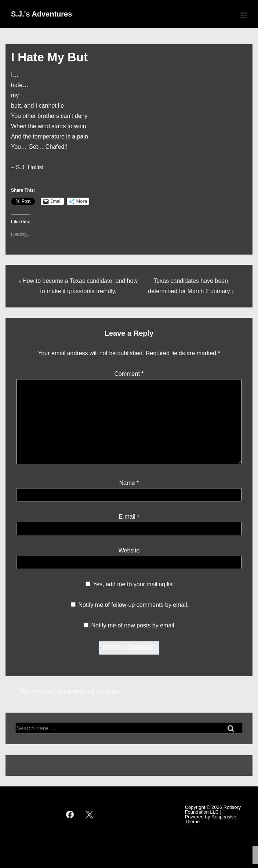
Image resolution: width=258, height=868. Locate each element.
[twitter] (89, 814)
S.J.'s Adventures (41, 14)
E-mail (127, 517)
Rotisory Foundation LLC (213, 810)
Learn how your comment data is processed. (181, 691)
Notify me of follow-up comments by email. (133, 605)
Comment (129, 374)
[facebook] (70, 814)
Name (127, 483)
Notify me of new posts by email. (134, 625)
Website (129, 550)
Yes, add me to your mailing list (130, 584)
